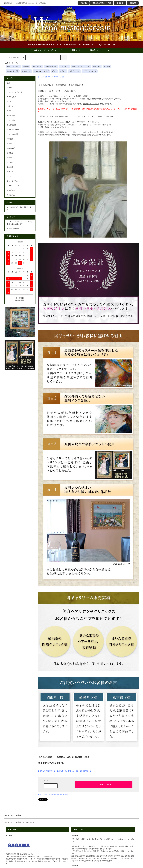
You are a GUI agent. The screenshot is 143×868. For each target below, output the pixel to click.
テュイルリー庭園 (13, 71)
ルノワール (97, 67)
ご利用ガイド (75, 50)
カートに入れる (104, 784)
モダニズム (48, 77)
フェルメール (26, 71)
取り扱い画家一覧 (13, 229)
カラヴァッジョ (74, 71)
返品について (43, 795)
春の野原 (26, 67)
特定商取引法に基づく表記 (58, 795)
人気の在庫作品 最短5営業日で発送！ (19, 208)
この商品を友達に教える (46, 771)
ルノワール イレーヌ (90, 71)
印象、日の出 (37, 67)
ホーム (40, 77)
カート (110, 50)
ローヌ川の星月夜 (51, 67)
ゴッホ (54, 71)
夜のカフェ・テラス (13, 67)
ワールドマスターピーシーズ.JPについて (46, 50)
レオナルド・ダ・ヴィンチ (81, 67)
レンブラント (64, 67)
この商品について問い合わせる (68, 771)
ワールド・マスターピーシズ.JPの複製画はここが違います (20, 223)
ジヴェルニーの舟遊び (41, 71)
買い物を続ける (86, 771)
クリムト (63, 71)
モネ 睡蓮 (107, 67)
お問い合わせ (94, 50)
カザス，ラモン (59, 77)
